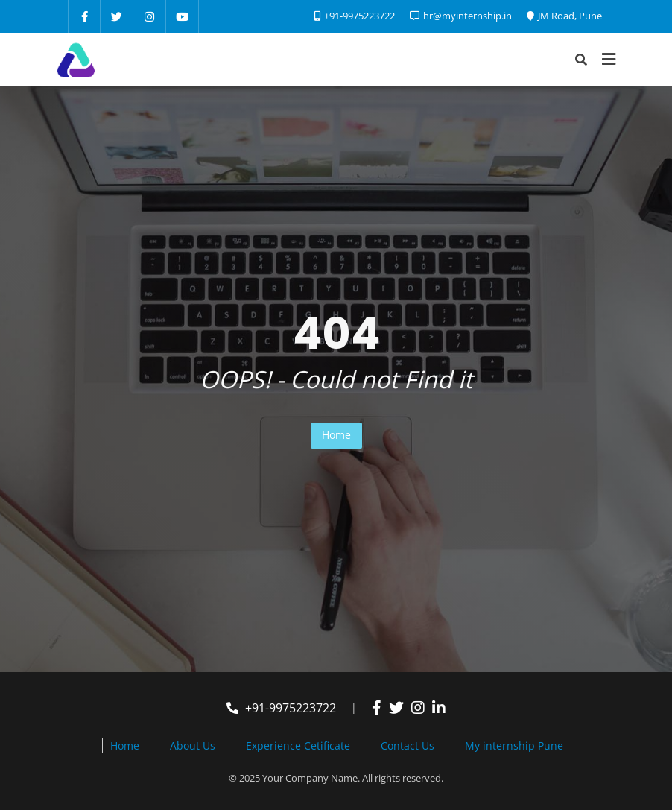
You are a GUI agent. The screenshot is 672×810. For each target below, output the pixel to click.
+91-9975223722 (281, 708)
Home (336, 435)
